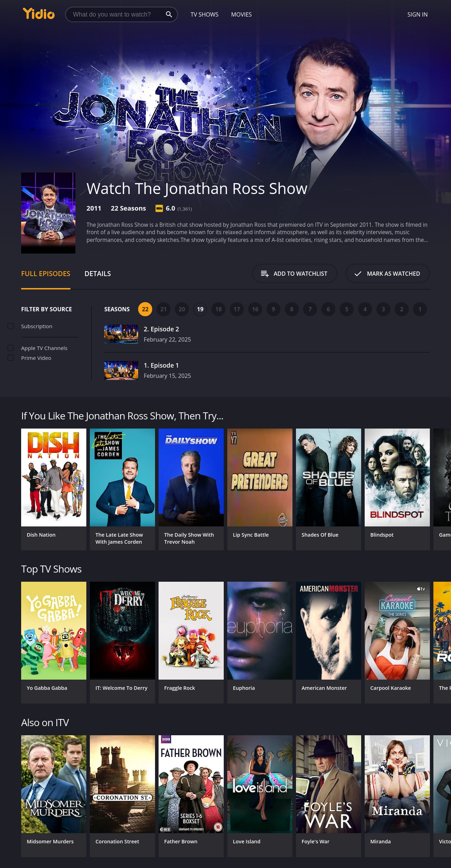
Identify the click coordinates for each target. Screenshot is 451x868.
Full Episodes (46, 273)
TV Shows (205, 14)
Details (98, 273)
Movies (242, 14)
